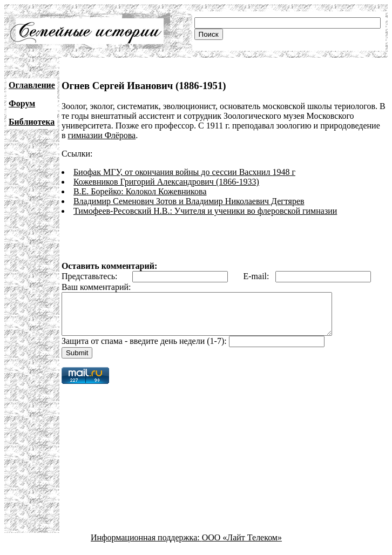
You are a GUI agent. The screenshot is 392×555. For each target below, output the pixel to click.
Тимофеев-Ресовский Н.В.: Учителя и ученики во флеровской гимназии (205, 211)
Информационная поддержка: (146, 546)
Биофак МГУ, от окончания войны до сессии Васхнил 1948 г (184, 172)
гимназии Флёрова (102, 135)
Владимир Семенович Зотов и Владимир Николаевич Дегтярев (189, 201)
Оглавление (32, 85)
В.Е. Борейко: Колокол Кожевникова (140, 191)
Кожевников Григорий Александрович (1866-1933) (166, 182)
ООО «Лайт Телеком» (242, 546)
